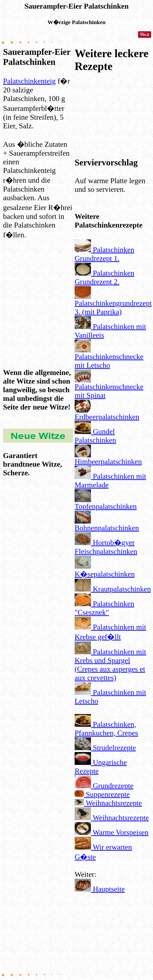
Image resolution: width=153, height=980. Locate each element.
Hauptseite (109, 889)
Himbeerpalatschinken (108, 462)
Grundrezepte (113, 786)
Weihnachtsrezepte (114, 803)
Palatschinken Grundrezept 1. (104, 254)
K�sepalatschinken (105, 574)
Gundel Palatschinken (95, 436)
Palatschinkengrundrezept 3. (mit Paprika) (113, 307)
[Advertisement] (38, 294)
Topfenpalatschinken (106, 506)
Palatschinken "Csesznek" (104, 608)
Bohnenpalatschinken (107, 528)
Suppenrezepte (108, 794)
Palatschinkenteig (29, 81)
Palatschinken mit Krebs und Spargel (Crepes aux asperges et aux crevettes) (110, 665)
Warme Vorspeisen (120, 832)
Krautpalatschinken (122, 589)
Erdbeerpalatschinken (107, 417)
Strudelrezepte (114, 748)
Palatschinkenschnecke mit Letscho (109, 361)
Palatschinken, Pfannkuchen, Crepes (106, 729)
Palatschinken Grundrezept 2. (104, 277)
